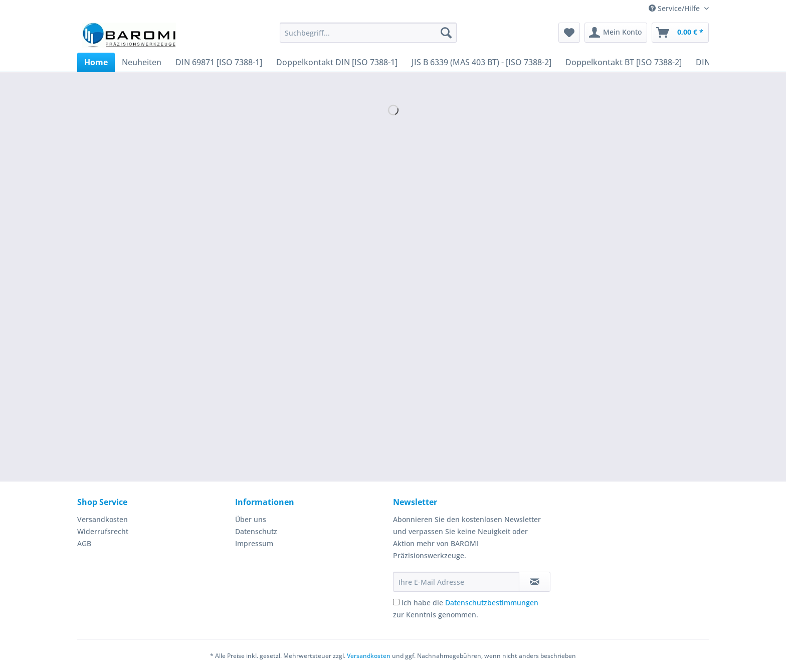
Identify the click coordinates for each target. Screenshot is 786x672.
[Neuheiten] (142, 62)
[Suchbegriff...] (368, 33)
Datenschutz (256, 531)
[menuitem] (368, 37)
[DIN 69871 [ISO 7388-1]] (219, 62)
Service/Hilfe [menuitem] (675, 8)
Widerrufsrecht (103, 531)
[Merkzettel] (569, 33)
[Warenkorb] (680, 33)
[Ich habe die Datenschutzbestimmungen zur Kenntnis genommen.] (396, 602)
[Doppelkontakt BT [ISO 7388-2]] (624, 62)
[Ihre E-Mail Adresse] (456, 582)
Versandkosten (103, 519)
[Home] (96, 62)
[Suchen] (446, 33)
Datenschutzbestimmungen (492, 603)
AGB (84, 543)
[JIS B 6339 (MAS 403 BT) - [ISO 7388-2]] (481, 62)
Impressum (254, 543)
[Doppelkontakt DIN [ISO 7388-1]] (337, 62)
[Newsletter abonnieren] (535, 582)
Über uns (251, 519)
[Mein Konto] (616, 33)
